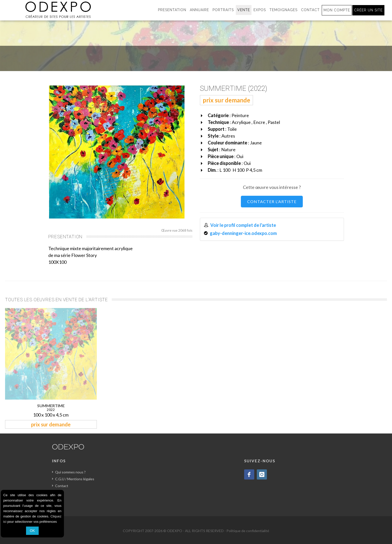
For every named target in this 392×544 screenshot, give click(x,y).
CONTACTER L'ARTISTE (272, 201)
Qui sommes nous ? (70, 472)
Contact (62, 486)
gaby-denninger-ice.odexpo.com (243, 233)
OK (32, 531)
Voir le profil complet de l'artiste (243, 225)
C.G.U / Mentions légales (75, 479)
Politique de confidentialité (248, 531)
